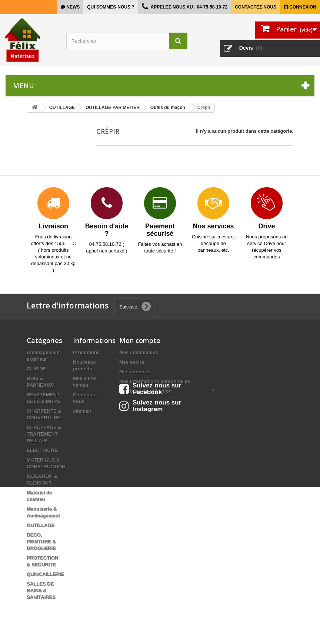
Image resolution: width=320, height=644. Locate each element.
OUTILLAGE (41, 525)
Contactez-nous (256, 7)
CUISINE (36, 369)
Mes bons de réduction (146, 391)
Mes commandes (139, 352)
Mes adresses (135, 372)
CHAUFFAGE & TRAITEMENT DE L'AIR (44, 434)
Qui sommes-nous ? (111, 7)
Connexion (302, 7)
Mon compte (140, 340)
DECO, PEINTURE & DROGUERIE (41, 541)
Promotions (86, 352)
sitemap (82, 411)
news (72, 7)
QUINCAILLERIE (45, 574)
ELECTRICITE (42, 450)
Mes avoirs (132, 362)
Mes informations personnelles (155, 381)
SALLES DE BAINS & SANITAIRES (41, 590)
